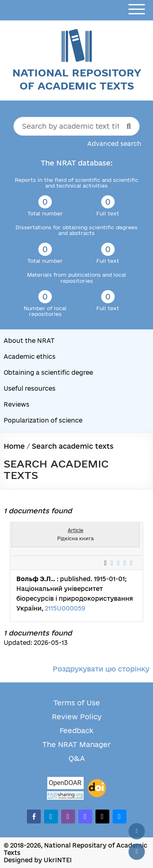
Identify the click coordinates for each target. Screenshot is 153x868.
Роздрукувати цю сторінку (101, 669)
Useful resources (30, 388)
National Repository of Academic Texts (77, 79)
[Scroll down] (137, 852)
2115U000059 (65, 608)
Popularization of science (43, 420)
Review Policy (77, 717)
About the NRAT (29, 341)
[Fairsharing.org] (65, 795)
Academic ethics (30, 357)
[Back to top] (137, 831)
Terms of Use (77, 703)
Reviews (17, 404)
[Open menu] (137, 10)
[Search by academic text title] (77, 126)
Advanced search (114, 144)
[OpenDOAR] (65, 784)
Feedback (76, 730)
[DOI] (97, 788)
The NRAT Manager (76, 744)
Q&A (77, 758)
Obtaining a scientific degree (48, 372)
